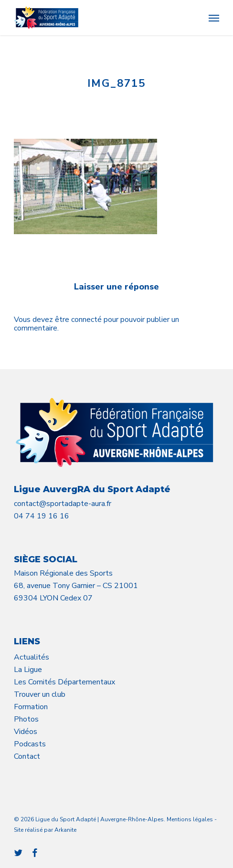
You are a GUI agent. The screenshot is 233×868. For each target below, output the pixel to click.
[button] (214, 18)
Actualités (32, 657)
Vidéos (26, 732)
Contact (27, 756)
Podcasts (30, 744)
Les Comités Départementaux (64, 682)
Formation (31, 707)
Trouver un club (40, 694)
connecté (87, 320)
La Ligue (28, 670)
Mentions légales (190, 819)
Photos (26, 719)
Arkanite (65, 830)
